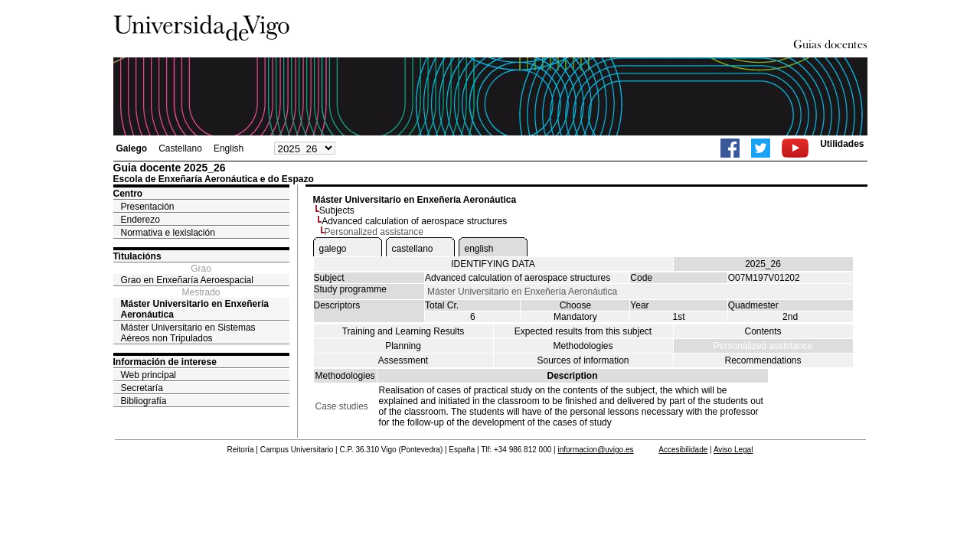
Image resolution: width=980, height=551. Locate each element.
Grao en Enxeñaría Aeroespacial (187, 280)
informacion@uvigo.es (595, 450)
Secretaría (142, 388)
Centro (128, 194)
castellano (413, 249)
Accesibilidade (683, 450)
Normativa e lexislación (168, 233)
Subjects (337, 210)
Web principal (149, 375)
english (479, 249)
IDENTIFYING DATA (493, 264)
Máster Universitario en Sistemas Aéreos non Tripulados (188, 333)
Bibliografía (144, 401)
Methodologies (583, 346)
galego (333, 249)
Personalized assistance (763, 346)
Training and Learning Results (403, 331)
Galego (132, 148)
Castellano (180, 148)
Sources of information (583, 360)
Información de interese (165, 362)
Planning (403, 346)
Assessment (403, 360)
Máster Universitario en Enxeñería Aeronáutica (195, 309)
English (229, 148)
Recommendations (763, 360)
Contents (763, 331)
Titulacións (137, 256)
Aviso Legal (733, 450)
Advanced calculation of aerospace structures (414, 221)
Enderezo (140, 220)
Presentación (148, 207)
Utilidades (842, 144)
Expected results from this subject (583, 331)
